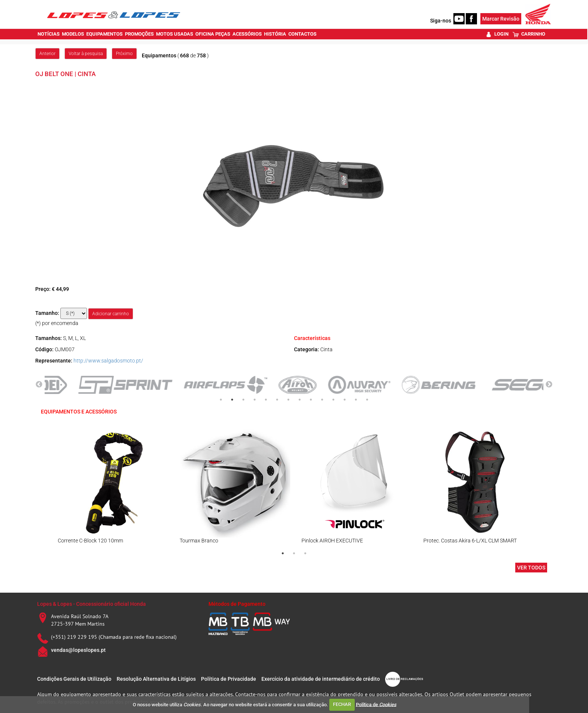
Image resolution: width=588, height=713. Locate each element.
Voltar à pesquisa (86, 54)
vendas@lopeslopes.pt (78, 650)
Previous (39, 385)
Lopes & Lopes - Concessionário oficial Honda (91, 604)
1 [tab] (221, 400)
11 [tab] (333, 400)
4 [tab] (255, 400)
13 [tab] (356, 400)
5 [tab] (266, 400)
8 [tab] (300, 400)
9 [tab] (311, 400)
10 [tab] (322, 400)
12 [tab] (345, 400)
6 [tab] (277, 400)
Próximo (124, 54)
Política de (376, 704)
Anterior (47, 54)
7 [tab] (288, 400)
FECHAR (342, 704)
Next (549, 385)
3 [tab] (243, 400)
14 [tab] (367, 400)
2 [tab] (232, 400)
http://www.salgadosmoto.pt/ (108, 361)
